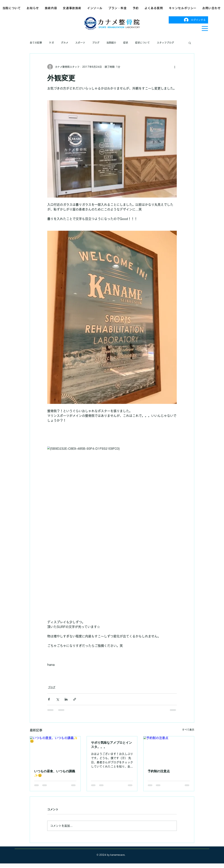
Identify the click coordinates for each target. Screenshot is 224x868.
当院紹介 (111, 43)
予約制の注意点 (159, 771)
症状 (126, 43)
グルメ (65, 43)
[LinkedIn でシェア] (66, 699)
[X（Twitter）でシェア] (57, 699)
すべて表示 (188, 730)
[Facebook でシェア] (49, 699)
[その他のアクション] (175, 67)
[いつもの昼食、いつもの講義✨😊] (55, 751)
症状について (142, 43)
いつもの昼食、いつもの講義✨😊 (55, 773)
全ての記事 (36, 43)
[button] (205, 28)
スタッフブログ (165, 43)
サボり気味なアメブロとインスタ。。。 (111, 745)
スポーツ (80, 43)
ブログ (96, 43)
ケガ (51, 43)
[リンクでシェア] (75, 699)
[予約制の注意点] (169, 751)
